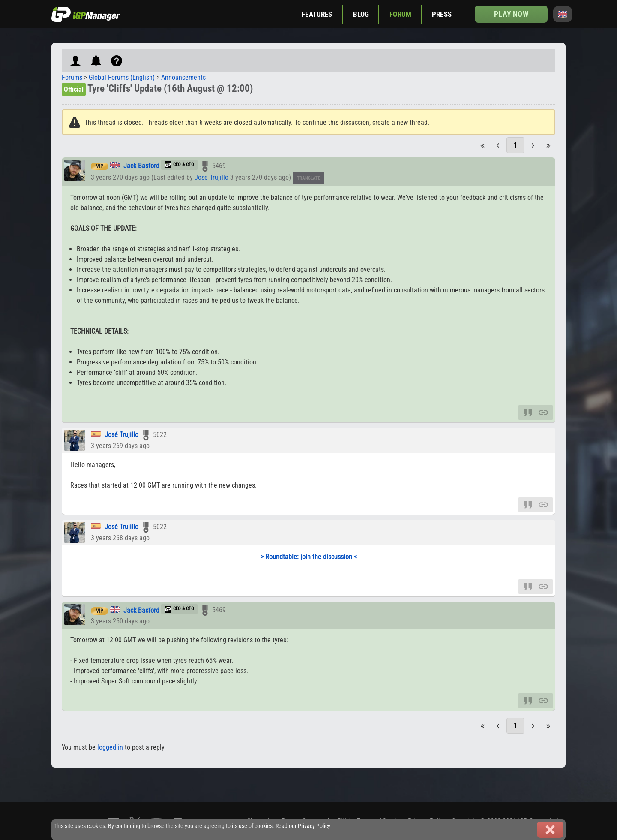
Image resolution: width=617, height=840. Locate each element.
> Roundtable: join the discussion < (309, 557)
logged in (110, 747)
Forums (72, 77)
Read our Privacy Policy (303, 826)
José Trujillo (211, 177)
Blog (361, 14)
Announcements (183, 77)
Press (442, 14)
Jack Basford (141, 166)
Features (317, 14)
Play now (511, 14)
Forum (400, 14)
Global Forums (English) (122, 77)
